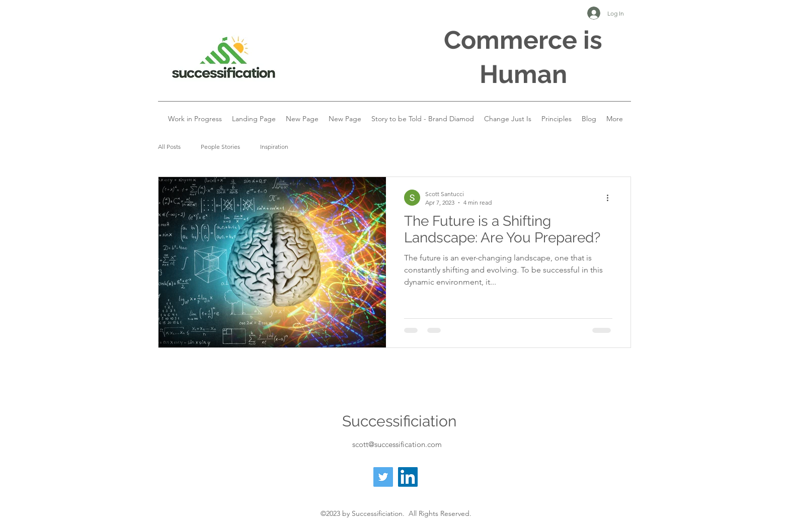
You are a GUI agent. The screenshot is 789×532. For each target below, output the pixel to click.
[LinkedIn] (408, 477)
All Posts (169, 147)
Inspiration (274, 147)
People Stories (220, 147)
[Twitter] (383, 477)
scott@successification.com (397, 444)
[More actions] (611, 198)
